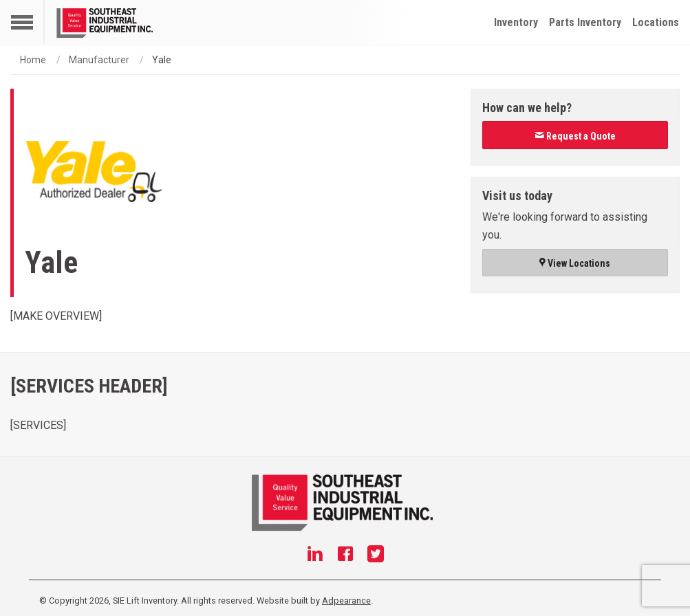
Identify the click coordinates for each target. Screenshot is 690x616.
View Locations (575, 263)
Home (33, 60)
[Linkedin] (315, 555)
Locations (656, 22)
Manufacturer (99, 60)
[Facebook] (345, 555)
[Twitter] (376, 555)
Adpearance (346, 601)
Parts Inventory (585, 22)
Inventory (516, 22)
